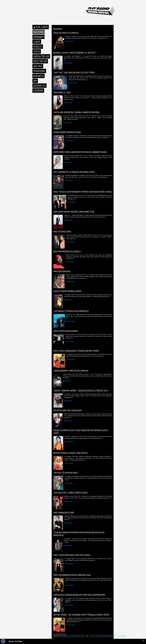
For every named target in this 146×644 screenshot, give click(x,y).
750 (111, 636)
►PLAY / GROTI (41, 27)
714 (91, 636)
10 (64, 636)
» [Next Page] (119, 636)
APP (35, 81)
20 (66, 636)
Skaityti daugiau (70, 41)
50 (75, 636)
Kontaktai (39, 76)
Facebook (38, 91)
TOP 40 (37, 51)
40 (72, 636)
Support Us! (39, 86)
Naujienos (39, 32)
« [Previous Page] (59, 636)
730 (104, 636)
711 (80, 636)
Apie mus (38, 66)
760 (114, 636)
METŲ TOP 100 (40, 61)
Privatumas (39, 71)
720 (100, 636)
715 (94, 636)
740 (107, 636)
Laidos (37, 42)
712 (84, 636)
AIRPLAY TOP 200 (41, 56)
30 (69, 636)
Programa (38, 37)
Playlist (38, 47)
